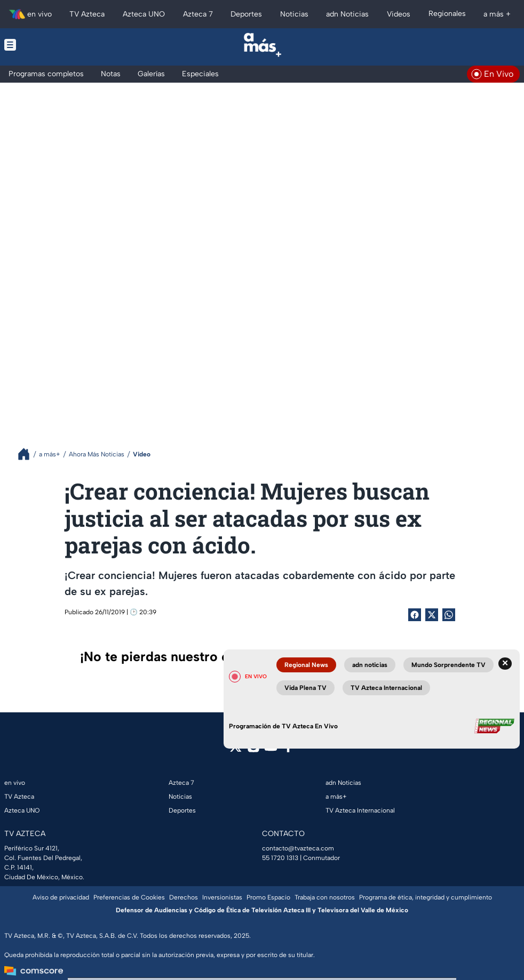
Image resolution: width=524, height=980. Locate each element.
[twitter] (236, 750)
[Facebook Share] (415, 615)
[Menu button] (58, 45)
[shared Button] (449, 615)
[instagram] (253, 750)
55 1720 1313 (280, 858)
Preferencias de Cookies (129, 897)
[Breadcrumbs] (28, 454)
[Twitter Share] (432, 615)
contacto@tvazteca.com (298, 848)
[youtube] (271, 750)
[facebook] (288, 750)
